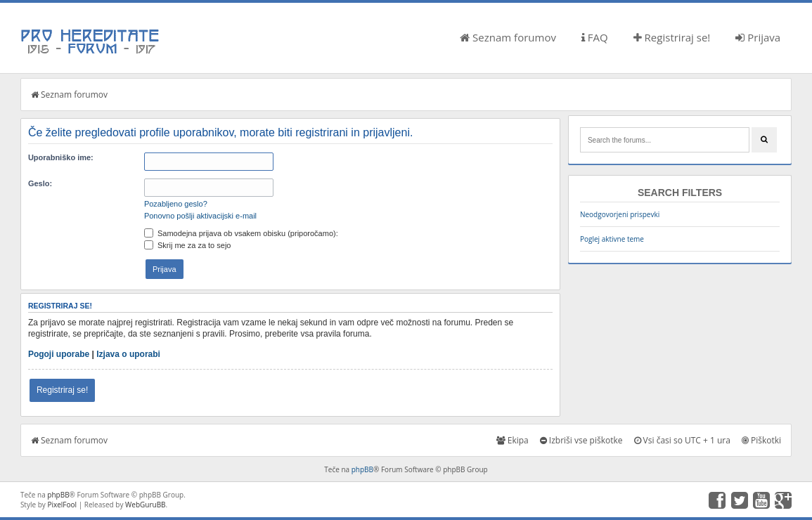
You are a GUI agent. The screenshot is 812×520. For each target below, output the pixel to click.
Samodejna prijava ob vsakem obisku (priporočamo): (241, 233)
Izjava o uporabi (128, 354)
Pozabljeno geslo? (176, 204)
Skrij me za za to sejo (188, 245)
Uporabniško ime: (61, 157)
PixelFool (62, 505)
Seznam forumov (508, 37)
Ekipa (513, 440)
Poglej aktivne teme (612, 239)
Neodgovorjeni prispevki (620, 214)
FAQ (595, 37)
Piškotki (761, 440)
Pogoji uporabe (59, 354)
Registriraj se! (672, 37)
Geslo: (40, 183)
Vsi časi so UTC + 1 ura (682, 440)
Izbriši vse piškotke (581, 440)
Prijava (758, 37)
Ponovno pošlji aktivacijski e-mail (200, 216)
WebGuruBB (146, 505)
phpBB (362, 469)
